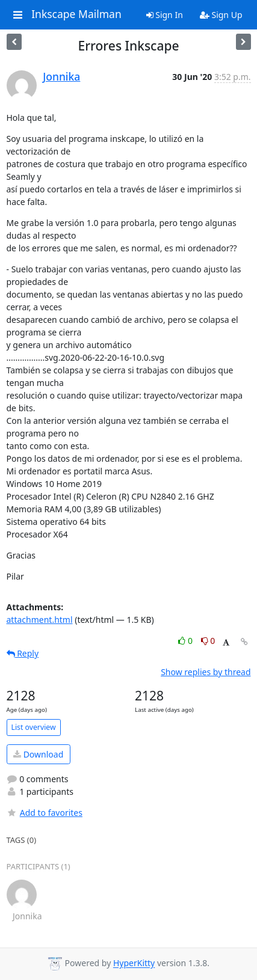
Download (38, 754)
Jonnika (61, 76)
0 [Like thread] (186, 641)
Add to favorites (45, 813)
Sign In (165, 15)
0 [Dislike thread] (208, 641)
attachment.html (40, 620)
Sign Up (221, 15)
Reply (23, 653)
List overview (34, 727)
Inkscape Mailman (76, 14)
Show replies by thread (206, 672)
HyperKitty (134, 963)
